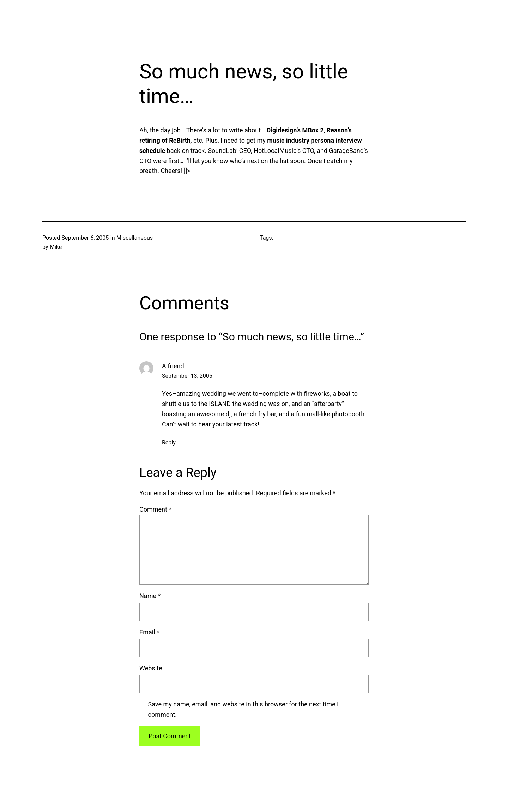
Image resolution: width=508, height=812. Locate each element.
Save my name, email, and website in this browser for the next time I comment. (243, 709)
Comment (155, 509)
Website (151, 668)
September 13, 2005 (187, 376)
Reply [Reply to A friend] (169, 443)
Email (149, 632)
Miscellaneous (135, 238)
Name (150, 596)
